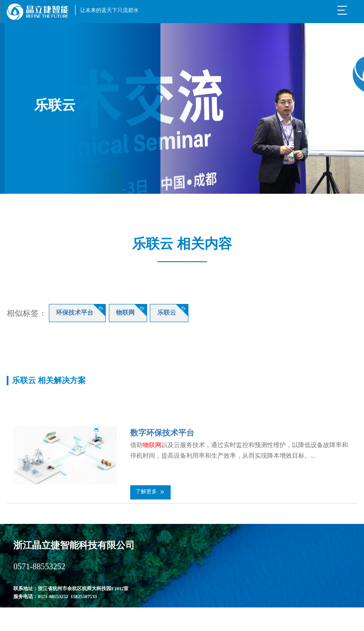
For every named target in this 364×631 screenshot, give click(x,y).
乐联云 (167, 313)
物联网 (125, 313)
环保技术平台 (75, 313)
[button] (150, 492)
